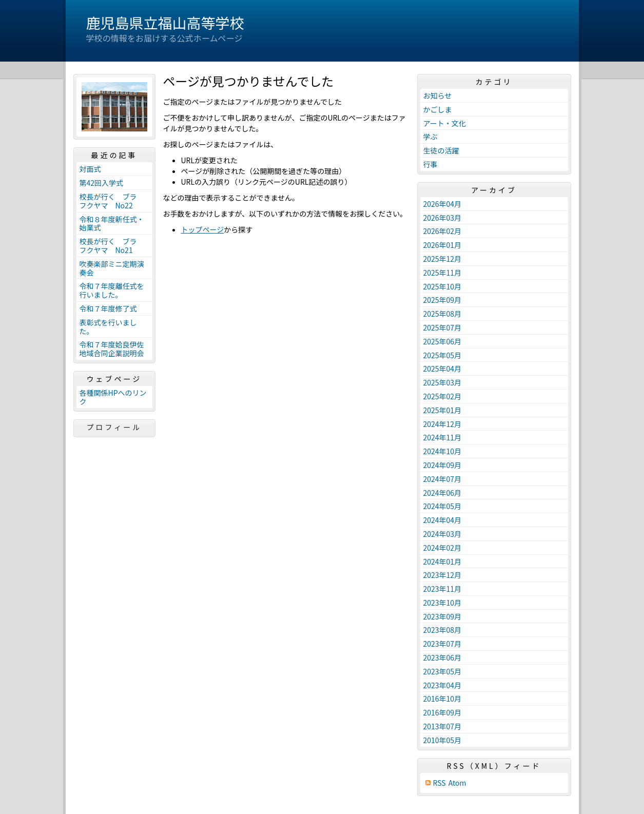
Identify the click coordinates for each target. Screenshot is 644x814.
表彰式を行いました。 (108, 327)
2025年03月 (443, 382)
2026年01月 (443, 245)
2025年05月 (443, 355)
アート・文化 (445, 123)
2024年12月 (443, 424)
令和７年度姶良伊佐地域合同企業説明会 (112, 349)
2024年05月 (443, 506)
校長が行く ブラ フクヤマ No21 (112, 246)
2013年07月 (443, 726)
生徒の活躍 (441, 150)
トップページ (203, 229)
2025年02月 (443, 396)
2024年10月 (443, 451)
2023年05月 (443, 671)
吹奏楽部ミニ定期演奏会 (112, 268)
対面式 (90, 169)
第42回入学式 (102, 183)
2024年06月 (443, 493)
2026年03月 (443, 218)
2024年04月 (443, 520)
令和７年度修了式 (108, 308)
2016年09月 (443, 712)
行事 (431, 164)
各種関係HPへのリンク (113, 397)
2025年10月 (443, 286)
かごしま (438, 109)
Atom (457, 783)
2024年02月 (443, 548)
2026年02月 (443, 231)
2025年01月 (443, 410)
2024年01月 (443, 561)
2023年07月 (443, 644)
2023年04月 (443, 685)
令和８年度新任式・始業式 (112, 224)
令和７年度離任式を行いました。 (112, 290)
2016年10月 (443, 699)
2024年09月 (443, 465)
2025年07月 (443, 327)
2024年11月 (443, 437)
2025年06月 (443, 341)
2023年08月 (443, 630)
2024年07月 (443, 479)
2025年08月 (443, 314)
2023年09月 (443, 616)
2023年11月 (443, 589)
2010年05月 (443, 740)
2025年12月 (443, 259)
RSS (440, 783)
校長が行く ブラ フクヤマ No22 (112, 201)
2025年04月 (443, 369)
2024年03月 (443, 534)
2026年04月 (443, 204)
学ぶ (431, 137)
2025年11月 (443, 273)
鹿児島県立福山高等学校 (165, 23)
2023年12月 (443, 575)
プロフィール (114, 427)
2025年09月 (443, 300)
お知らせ (438, 95)
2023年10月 (443, 603)
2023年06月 (443, 657)
